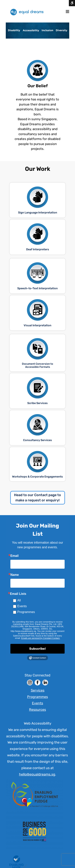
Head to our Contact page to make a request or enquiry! (37, 498)
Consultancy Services (37, 440)
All (19, 600)
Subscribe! (37, 649)
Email (15, 556)
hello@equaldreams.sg (37, 774)
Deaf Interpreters (38, 249)
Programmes (26, 612)
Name (15, 575)
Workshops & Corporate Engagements (37, 477)
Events (22, 606)
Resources (37, 710)
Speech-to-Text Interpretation (37, 288)
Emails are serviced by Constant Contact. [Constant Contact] (41, 638)
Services (38, 690)
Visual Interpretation (37, 325)
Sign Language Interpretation (38, 213)
